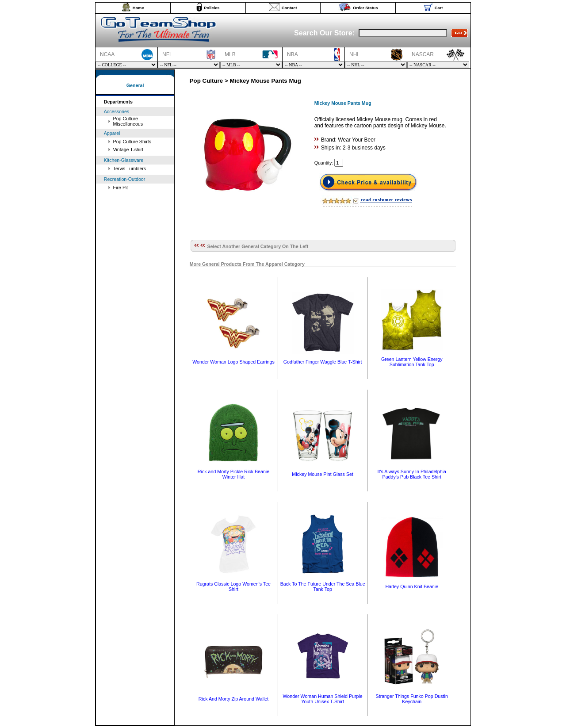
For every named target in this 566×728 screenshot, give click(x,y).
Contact (289, 8)
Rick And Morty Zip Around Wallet (233, 699)
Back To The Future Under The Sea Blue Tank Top (323, 586)
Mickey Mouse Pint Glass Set (323, 474)
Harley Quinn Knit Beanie (412, 586)
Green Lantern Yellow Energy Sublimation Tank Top (412, 362)
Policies (212, 8)
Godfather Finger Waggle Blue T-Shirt (323, 362)
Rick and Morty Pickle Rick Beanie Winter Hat (233, 474)
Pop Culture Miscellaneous (128, 121)
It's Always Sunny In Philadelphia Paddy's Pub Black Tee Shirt (412, 474)
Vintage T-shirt (128, 149)
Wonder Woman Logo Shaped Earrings (233, 362)
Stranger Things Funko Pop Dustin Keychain (412, 699)
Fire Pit (121, 188)
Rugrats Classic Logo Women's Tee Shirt (233, 586)
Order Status (365, 8)
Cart (439, 8)
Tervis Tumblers (130, 169)
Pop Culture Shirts (132, 142)
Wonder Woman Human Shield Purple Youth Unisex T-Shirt (322, 699)
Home (138, 8)
